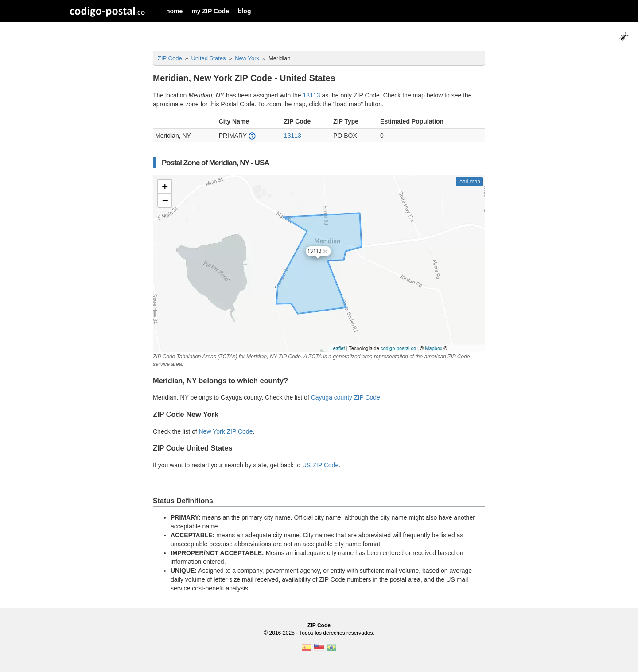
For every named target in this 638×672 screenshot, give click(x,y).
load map (469, 182)
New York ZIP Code (226, 431)
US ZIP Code (320, 465)
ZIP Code (319, 625)
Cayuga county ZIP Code (346, 397)
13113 (312, 95)
